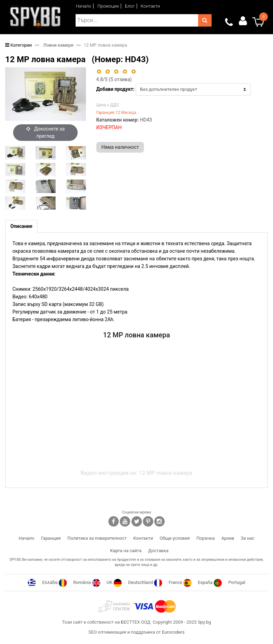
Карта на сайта (126, 551)
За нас (248, 538)
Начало (84, 6)
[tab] (21, 226)
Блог (130, 6)
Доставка (158, 551)
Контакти (150, 6)
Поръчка (206, 538)
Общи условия (174, 538)
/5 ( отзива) (114, 79)
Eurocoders (173, 632)
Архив (228, 538)
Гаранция (51, 538)
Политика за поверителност (97, 538)
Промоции (108, 6)
